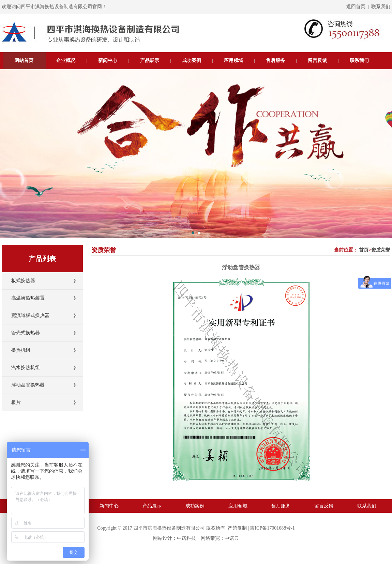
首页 (364, 250)
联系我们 (381, 7)
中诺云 (232, 538)
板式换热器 (23, 281)
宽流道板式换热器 (30, 315)
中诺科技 (186, 538)
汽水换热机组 (26, 368)
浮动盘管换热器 (28, 385)
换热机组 (21, 350)
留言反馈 (317, 60)
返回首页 (356, 7)
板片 (16, 402)
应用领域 (233, 60)
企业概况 (66, 60)
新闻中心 (108, 60)
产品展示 (150, 60)
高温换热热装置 (28, 298)
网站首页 (24, 60)
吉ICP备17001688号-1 (272, 528)
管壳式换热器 (26, 333)
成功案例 (192, 60)
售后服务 (275, 60)
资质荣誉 (381, 250)
